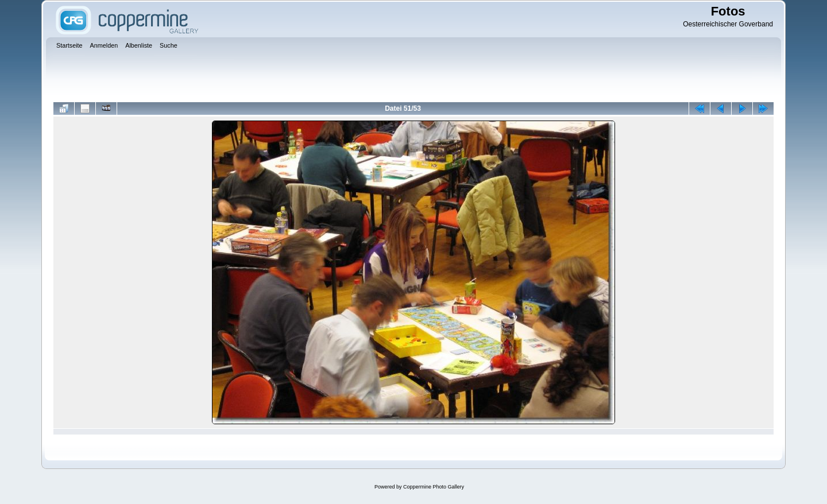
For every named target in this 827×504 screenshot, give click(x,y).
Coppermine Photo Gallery (434, 487)
